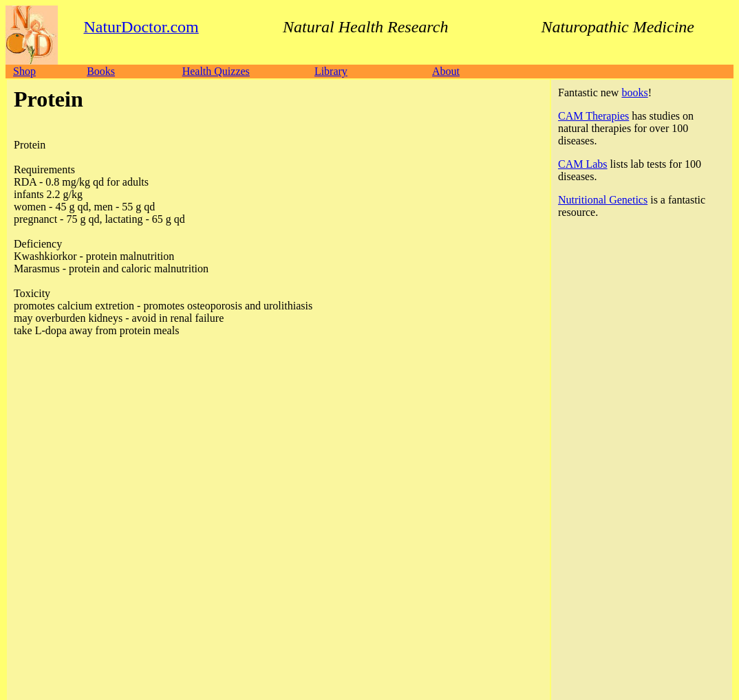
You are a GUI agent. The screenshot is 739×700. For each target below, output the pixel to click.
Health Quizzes (216, 71)
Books (101, 71)
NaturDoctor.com (72, 586)
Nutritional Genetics (603, 200)
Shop (24, 71)
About (446, 71)
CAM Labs (583, 164)
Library (331, 71)
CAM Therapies (593, 116)
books (634, 92)
